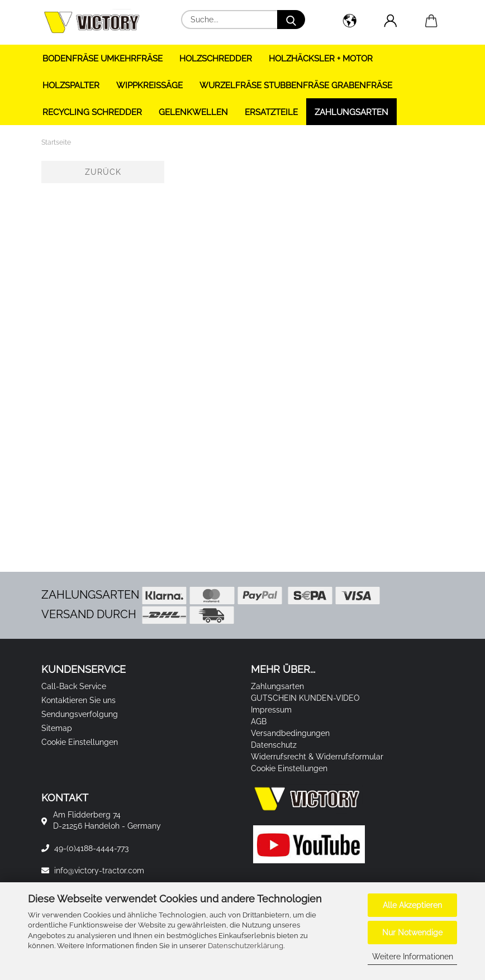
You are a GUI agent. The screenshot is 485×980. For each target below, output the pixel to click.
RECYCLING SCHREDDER (92, 112)
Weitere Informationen (413, 957)
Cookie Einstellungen (80, 742)
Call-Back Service (74, 686)
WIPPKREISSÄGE (149, 85)
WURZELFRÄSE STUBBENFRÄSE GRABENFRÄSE (296, 85)
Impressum (271, 710)
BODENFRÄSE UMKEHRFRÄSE (103, 59)
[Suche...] (291, 20)
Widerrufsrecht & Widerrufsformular (317, 757)
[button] (350, 22)
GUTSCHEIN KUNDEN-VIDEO (305, 698)
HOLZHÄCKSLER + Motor (321, 59)
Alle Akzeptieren (412, 905)
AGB (259, 721)
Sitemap (57, 728)
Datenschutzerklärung (246, 946)
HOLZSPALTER (71, 85)
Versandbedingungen (290, 733)
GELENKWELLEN (193, 112)
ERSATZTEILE (271, 112)
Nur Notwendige (412, 933)
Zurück (103, 172)
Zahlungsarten (351, 112)
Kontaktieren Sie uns (79, 700)
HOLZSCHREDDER (216, 59)
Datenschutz (274, 745)
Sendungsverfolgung (80, 714)
